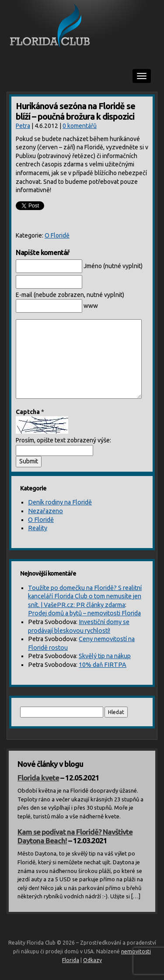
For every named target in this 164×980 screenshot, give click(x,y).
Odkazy (92, 960)
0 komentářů (80, 126)
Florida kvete (38, 778)
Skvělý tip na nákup (105, 656)
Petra (23, 126)
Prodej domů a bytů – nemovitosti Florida (84, 613)
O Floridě (57, 235)
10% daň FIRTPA (103, 665)
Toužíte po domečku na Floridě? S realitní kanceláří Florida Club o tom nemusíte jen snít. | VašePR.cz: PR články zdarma (85, 596)
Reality (38, 528)
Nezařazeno (45, 511)
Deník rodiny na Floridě (60, 502)
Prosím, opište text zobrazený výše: (63, 440)
